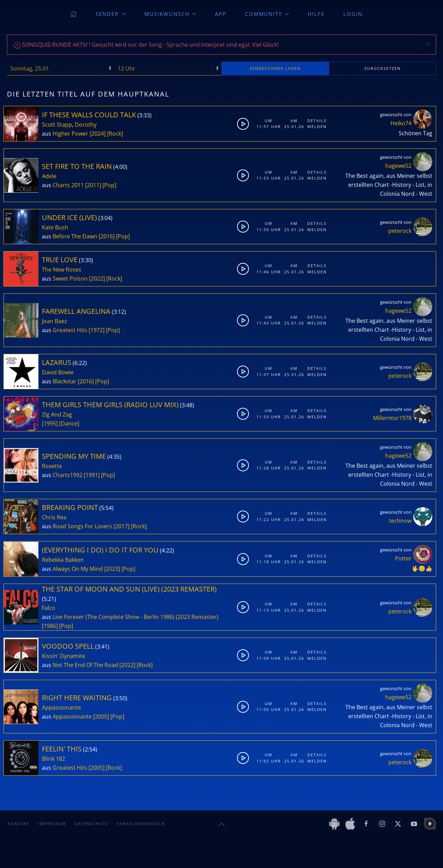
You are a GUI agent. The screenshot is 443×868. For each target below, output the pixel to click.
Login (353, 14)
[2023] (112, 569)
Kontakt (19, 824)
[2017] (121, 526)
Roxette (52, 466)
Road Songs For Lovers (82, 526)
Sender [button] (111, 14)
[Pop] (109, 185)
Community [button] (267, 14)
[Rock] (115, 134)
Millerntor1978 (392, 418)
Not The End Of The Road (85, 665)
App (221, 14)
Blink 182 (53, 759)
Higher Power (70, 134)
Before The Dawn (75, 236)
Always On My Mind (78, 569)
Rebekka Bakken (63, 560)
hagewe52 (398, 166)
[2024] (98, 134)
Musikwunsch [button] (170, 14)
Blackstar (65, 381)
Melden (317, 126)
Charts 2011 (68, 185)
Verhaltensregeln (141, 824)
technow (400, 521)
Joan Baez (55, 321)
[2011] (93, 185)
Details (317, 121)
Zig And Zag (57, 414)
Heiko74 (401, 123)
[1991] (92, 475)
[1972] (97, 330)
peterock (400, 231)
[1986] (50, 626)
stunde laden (275, 68)
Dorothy (86, 125)
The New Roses (62, 269)
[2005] (101, 716)
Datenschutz (91, 824)
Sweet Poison (70, 278)
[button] (428, 44)
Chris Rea (54, 517)
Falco (49, 608)
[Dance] (69, 423)
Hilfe (316, 14)
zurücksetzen (383, 68)
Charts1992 (67, 475)
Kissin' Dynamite (64, 656)
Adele (49, 176)
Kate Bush (55, 227)
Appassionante (61, 707)
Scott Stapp (57, 125)
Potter (403, 558)
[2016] (107, 236)
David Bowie (58, 372)
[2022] (97, 278)
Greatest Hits (70, 330)
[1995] (50, 423)
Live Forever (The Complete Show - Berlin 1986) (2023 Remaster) (135, 617)
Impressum (52, 824)
